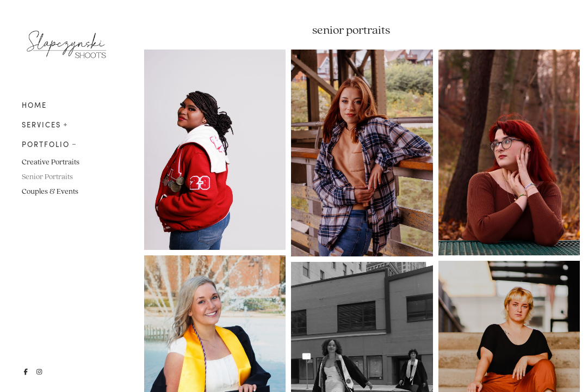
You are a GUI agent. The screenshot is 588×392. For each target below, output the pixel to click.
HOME (34, 105)
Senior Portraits (47, 177)
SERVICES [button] (41, 125)
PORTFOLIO (46, 144)
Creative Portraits (51, 162)
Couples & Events (50, 191)
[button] (66, 124)
